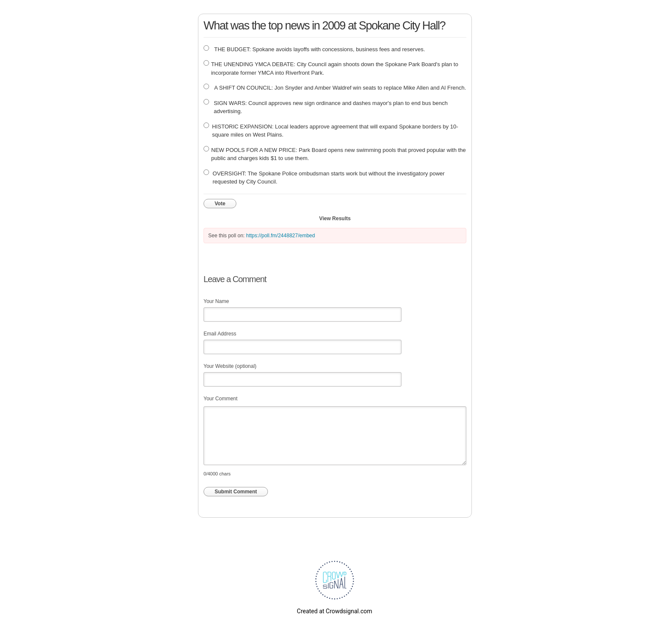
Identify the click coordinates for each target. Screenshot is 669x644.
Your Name (216, 301)
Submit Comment (236, 492)
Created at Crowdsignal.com (334, 611)
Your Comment (221, 399)
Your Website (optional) (230, 366)
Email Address (220, 334)
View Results (335, 219)
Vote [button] (220, 204)
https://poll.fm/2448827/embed (281, 236)
